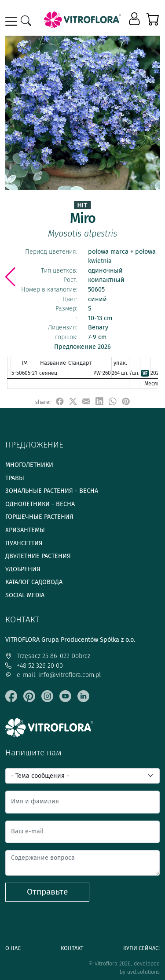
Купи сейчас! (141, 948)
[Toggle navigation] (13, 21)
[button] (135, 19)
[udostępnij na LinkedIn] (99, 401)
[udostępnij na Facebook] (60, 401)
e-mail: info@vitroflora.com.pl (53, 675)
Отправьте (47, 892)
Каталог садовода (34, 582)
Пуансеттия (24, 543)
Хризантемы (25, 530)
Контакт (72, 948)
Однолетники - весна (40, 504)
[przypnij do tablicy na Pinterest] (126, 401)
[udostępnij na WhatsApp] (113, 401)
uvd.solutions (143, 972)
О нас (13, 948)
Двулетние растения (38, 556)
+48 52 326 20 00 (34, 666)
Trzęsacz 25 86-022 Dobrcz (48, 656)
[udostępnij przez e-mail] (86, 401)
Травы (15, 478)
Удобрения (23, 569)
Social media (25, 595)
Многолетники (29, 465)
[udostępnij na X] (73, 401)
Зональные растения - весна (52, 491)
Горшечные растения (39, 517)
